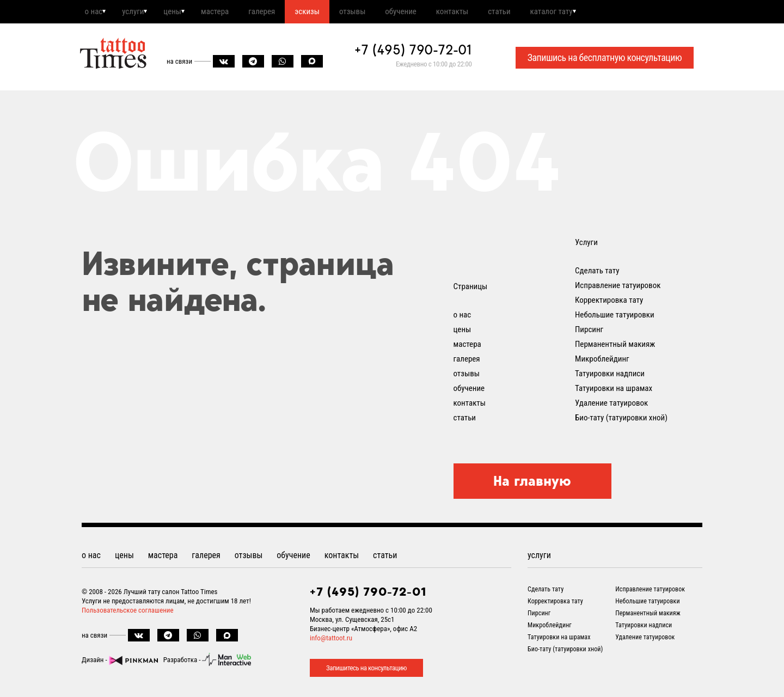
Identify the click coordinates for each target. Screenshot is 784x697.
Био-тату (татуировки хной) (621, 420)
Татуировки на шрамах (614, 390)
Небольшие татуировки (615, 317)
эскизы (330, 13)
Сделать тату (597, 273)
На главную (532, 483)
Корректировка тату (609, 302)
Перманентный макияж (615, 346)
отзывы (379, 13)
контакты (488, 13)
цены (182, 13)
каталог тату (596, 13)
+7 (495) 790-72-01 (413, 52)
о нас (94, 13)
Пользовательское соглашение (128, 612)
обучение (432, 13)
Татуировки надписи (610, 376)
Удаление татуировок (611, 405)
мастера (229, 13)
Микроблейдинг (602, 361)
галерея (280, 13)
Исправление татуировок (618, 288)
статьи (539, 13)
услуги (138, 13)
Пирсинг (589, 332)
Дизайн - (120, 662)
